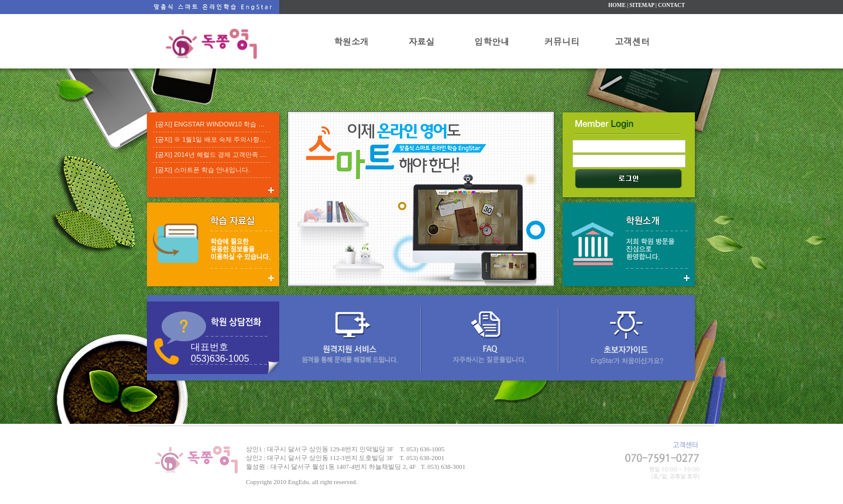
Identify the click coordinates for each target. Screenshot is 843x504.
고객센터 (632, 41)
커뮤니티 (562, 41)
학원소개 (351, 41)
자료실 (422, 41)
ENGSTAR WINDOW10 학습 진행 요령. (231, 124)
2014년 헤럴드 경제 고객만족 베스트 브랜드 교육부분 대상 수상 (265, 155)
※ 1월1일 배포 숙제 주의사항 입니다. (228, 139)
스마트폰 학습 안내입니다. (212, 170)
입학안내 (492, 41)
